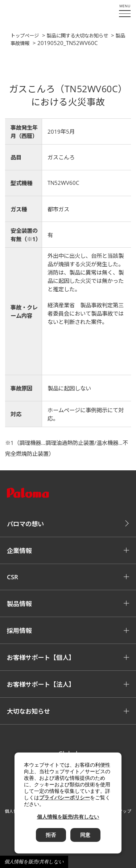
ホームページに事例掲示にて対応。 (86, 414)
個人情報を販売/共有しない (34, 862)
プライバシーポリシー (65, 798)
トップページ (25, 36)
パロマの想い (25, 524)
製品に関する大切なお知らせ (77, 36)
